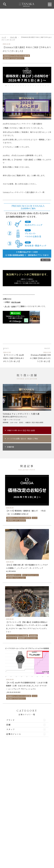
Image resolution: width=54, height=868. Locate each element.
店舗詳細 (10, 447)
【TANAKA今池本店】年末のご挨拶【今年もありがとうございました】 (40, 358)
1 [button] (6, 85)
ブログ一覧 (13, 37)
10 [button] (28, 85)
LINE (13, 306)
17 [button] (46, 85)
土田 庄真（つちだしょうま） (16, 578)
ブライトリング (12, 638)
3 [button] (11, 85)
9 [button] (26, 85)
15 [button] (41, 85)
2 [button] (8, 85)
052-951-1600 (16, 302)
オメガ (35, 518)
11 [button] (31, 85)
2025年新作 (33, 636)
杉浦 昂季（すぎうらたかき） (28, 638)
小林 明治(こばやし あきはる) (16, 520)
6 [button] (18, 85)
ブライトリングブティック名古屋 (17, 636)
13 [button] (36, 85)
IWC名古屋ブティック (14, 575)
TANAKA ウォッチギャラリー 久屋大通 (21, 414)
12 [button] (33, 85)
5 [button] (16, 85)
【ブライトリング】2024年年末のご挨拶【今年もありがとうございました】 (14, 358)
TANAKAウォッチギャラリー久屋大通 (16, 56)
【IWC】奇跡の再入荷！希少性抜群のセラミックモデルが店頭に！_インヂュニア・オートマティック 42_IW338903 (27, 568)
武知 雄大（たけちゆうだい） (14, 58)
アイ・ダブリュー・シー (30, 575)
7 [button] (21, 85)
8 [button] (23, 85)
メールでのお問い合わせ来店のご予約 (22, 439)
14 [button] (38, 85)
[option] (27, 75)
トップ (4, 37)
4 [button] (13, 85)
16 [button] (43, 85)
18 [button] (48, 85)
